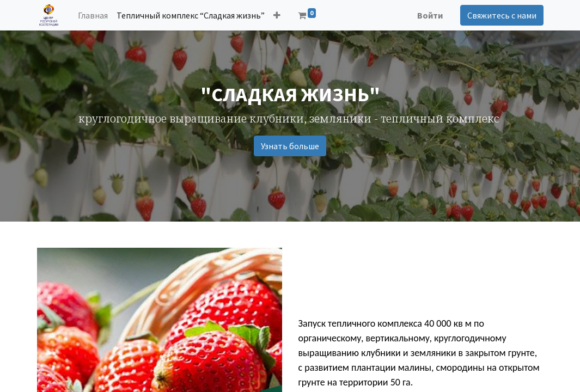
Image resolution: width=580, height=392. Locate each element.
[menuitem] (93, 15)
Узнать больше (290, 146)
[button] (277, 15)
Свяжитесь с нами (502, 15)
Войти (430, 15)
